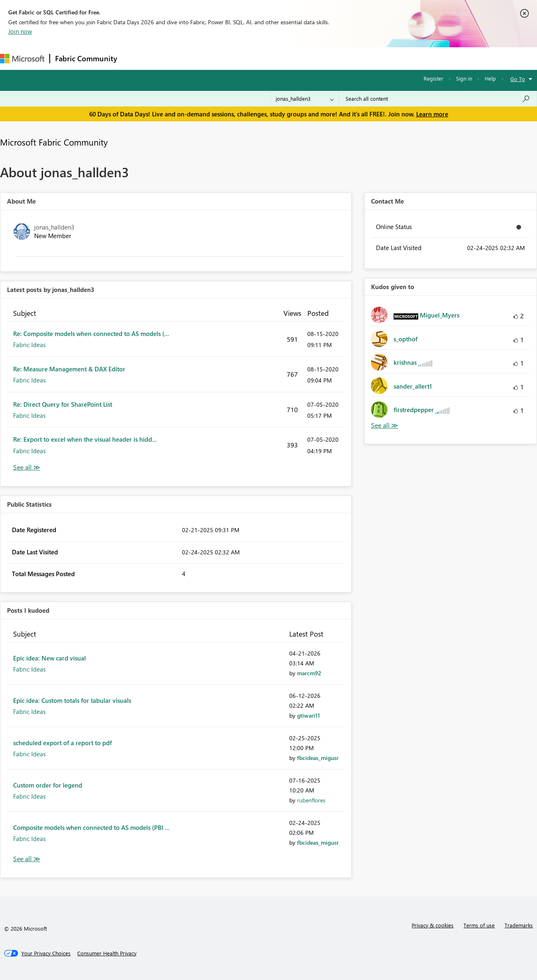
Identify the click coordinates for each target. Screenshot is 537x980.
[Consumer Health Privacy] (107, 953)
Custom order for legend (48, 785)
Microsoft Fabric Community (54, 142)
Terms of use (479, 925)
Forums (136, 58)
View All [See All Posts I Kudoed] (27, 859)
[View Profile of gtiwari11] (309, 715)
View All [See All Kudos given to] (385, 425)
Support (345, 58)
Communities (242, 58)
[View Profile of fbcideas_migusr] (318, 758)
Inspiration (172, 58)
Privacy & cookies (433, 925)
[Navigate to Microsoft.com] (22, 59)
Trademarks (519, 925)
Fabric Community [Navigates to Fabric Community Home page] (86, 58)
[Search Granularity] (305, 99)
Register (433, 78)
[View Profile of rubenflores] (311, 800)
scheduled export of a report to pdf (62, 743)
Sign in (464, 78)
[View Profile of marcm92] (309, 673)
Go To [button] (518, 79)
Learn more (432, 114)
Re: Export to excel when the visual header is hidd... (85, 439)
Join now (20, 31)
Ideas (206, 58)
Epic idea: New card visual (50, 658)
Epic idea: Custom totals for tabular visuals (72, 700)
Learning (311, 58)
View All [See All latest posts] (27, 467)
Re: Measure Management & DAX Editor (69, 369)
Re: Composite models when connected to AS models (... (91, 334)
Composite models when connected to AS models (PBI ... (91, 827)
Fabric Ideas (29, 345)
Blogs (279, 58)
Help (490, 78)
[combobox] (438, 99)
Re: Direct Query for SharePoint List (63, 404)
